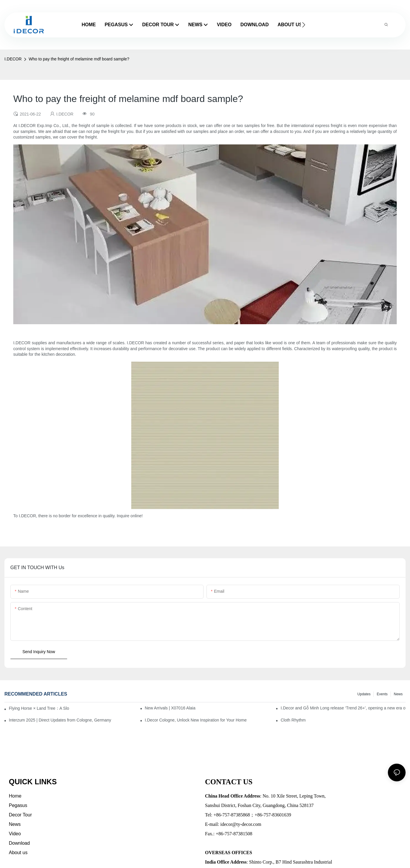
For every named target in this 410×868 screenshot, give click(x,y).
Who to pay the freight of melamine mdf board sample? (79, 59)
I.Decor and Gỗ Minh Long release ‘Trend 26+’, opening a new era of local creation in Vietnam (343, 708)
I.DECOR (13, 59)
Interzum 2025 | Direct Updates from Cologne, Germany (60, 720)
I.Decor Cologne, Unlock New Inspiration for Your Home (196, 720)
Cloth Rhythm (293, 720)
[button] (304, 25)
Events (382, 694)
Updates (364, 694)
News (398, 694)
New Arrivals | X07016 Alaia (170, 708)
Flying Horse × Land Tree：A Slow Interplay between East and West (39, 708)
